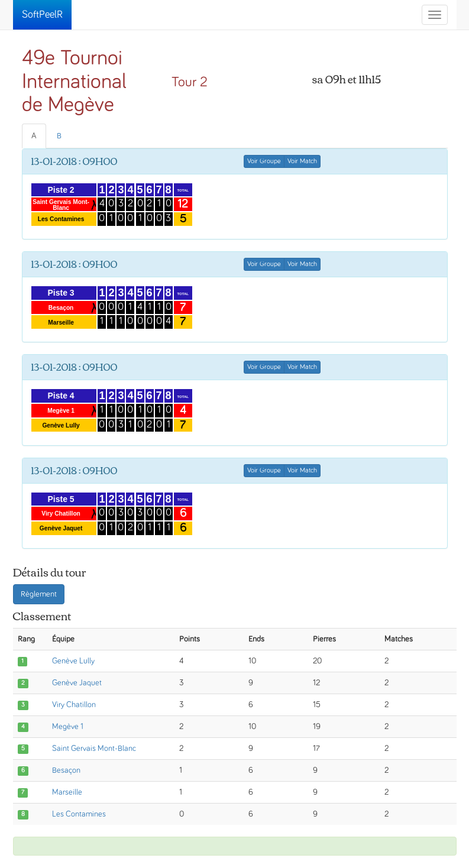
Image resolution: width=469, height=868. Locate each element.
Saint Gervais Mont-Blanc (94, 749)
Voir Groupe (264, 161)
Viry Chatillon (74, 705)
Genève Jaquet (77, 683)
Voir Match (302, 161)
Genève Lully (73, 661)
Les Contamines (79, 814)
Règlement (39, 594)
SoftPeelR (42, 15)
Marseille (67, 792)
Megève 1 (68, 727)
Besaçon (66, 770)
